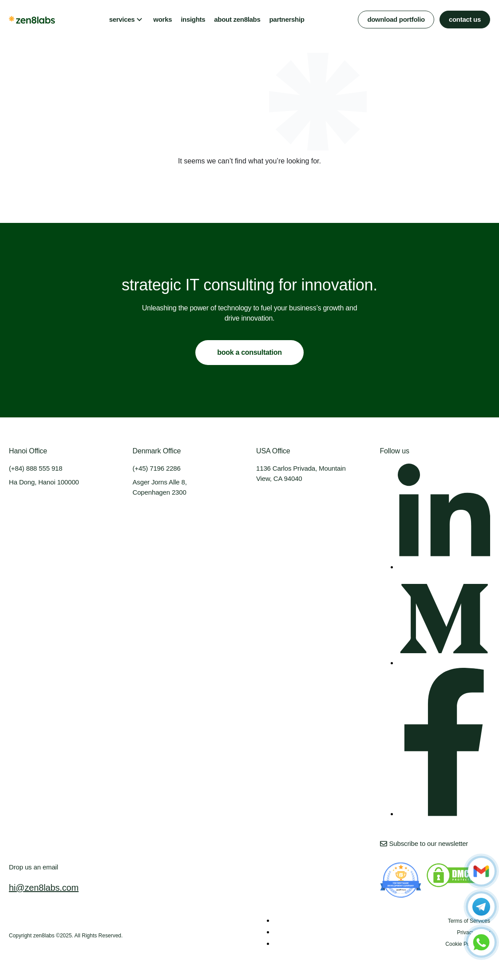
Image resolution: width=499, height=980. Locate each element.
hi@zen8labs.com (44, 888)
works (162, 19)
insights (193, 19)
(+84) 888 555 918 (36, 468)
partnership (287, 19)
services (122, 19)
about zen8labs (237, 19)
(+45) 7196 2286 (157, 468)
